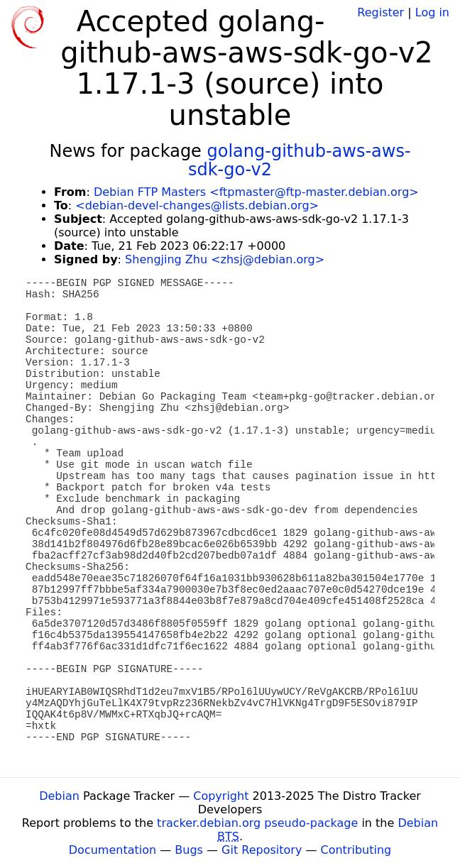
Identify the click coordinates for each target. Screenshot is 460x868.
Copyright (221, 796)
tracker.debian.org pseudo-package (257, 823)
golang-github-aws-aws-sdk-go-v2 (300, 160)
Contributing (356, 850)
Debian (59, 796)
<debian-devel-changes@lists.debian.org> (197, 205)
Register (380, 12)
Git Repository (262, 850)
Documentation (113, 850)
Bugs (189, 850)
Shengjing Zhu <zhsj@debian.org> (225, 259)
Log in (432, 12)
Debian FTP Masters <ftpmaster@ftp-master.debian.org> (256, 192)
